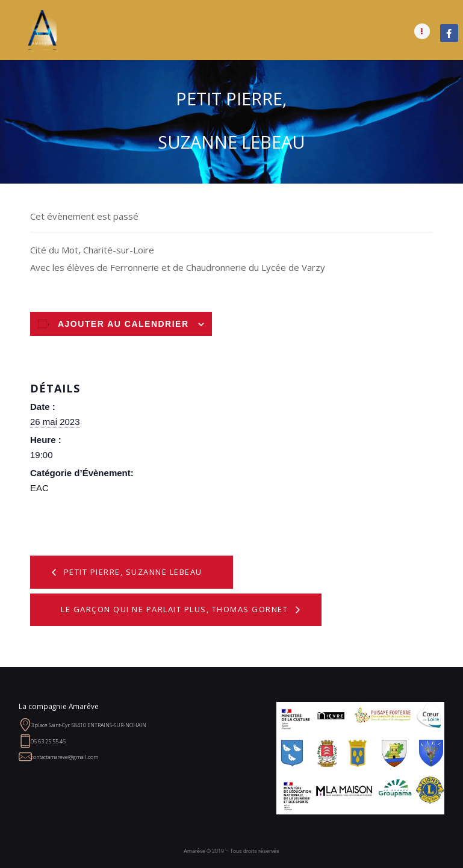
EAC (39, 488)
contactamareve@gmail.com (64, 757)
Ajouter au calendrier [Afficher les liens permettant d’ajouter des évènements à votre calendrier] (123, 324)
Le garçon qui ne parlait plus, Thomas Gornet (176, 609)
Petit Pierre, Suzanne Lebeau (132, 572)
